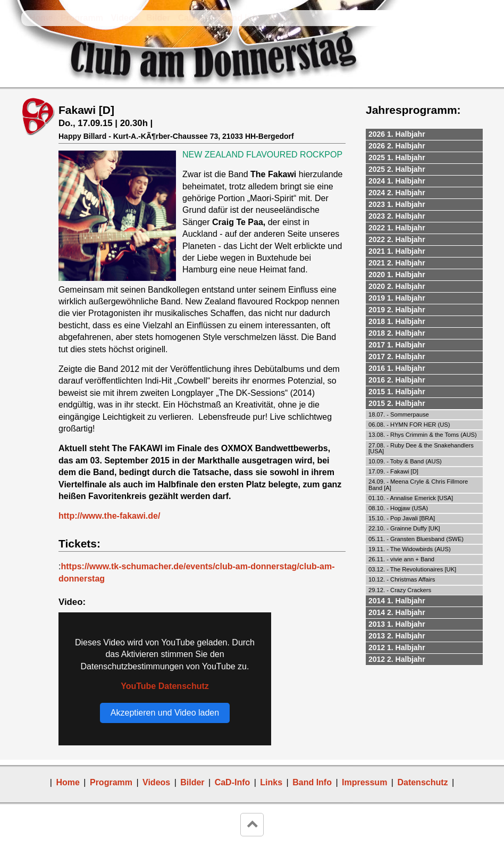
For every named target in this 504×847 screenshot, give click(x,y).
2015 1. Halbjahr (397, 392)
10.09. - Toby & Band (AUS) (405, 461)
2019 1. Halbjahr (397, 298)
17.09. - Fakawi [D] (393, 471)
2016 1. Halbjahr (397, 368)
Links (279, 18)
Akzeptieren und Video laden (165, 713)
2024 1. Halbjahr (397, 181)
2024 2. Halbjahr (397, 193)
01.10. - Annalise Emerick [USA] (411, 498)
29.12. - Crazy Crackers (400, 590)
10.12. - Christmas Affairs (402, 579)
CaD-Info (196, 18)
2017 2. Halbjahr (397, 356)
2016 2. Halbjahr (397, 380)
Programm (82, 18)
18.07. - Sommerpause (399, 414)
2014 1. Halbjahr (397, 601)
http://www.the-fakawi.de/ (109, 516)
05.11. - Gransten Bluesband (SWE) (416, 539)
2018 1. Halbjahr (397, 321)
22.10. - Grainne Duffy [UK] (404, 528)
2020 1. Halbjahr (397, 275)
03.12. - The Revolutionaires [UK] (412, 569)
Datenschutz (422, 782)
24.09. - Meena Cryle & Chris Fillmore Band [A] (418, 484)
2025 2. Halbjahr (397, 169)
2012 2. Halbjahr (397, 659)
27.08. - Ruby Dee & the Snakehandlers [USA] (421, 448)
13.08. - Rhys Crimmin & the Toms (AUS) (423, 435)
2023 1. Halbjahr (397, 204)
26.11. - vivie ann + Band (401, 559)
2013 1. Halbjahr (397, 624)
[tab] (424, 135)
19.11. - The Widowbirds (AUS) (410, 549)
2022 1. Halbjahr (397, 228)
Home (41, 18)
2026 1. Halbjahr (397, 134)
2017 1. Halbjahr (397, 345)
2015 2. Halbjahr (397, 403)
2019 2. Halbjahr (397, 310)
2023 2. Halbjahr (397, 216)
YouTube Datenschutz (165, 686)
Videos (124, 18)
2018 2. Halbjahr (397, 333)
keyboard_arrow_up (252, 825)
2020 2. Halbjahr (397, 286)
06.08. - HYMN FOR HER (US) (409, 425)
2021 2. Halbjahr (397, 263)
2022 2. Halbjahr (397, 239)
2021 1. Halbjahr (397, 251)
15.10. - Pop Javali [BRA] (402, 518)
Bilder (158, 18)
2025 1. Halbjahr (397, 157)
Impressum (364, 782)
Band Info (241, 18)
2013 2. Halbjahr (397, 636)
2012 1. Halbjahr (397, 647)
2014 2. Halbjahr (397, 612)
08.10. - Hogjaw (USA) (398, 508)
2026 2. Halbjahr (397, 146)
